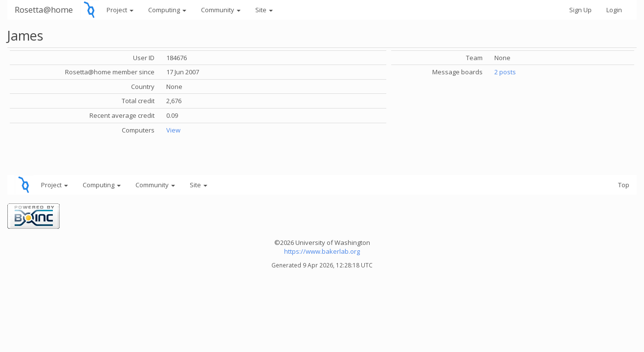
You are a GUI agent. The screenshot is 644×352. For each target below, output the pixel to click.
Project (120, 10)
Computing (167, 10)
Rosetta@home (44, 10)
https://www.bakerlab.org (322, 251)
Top (624, 185)
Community (221, 10)
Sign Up (580, 10)
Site (264, 10)
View (173, 130)
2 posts (505, 72)
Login (614, 10)
